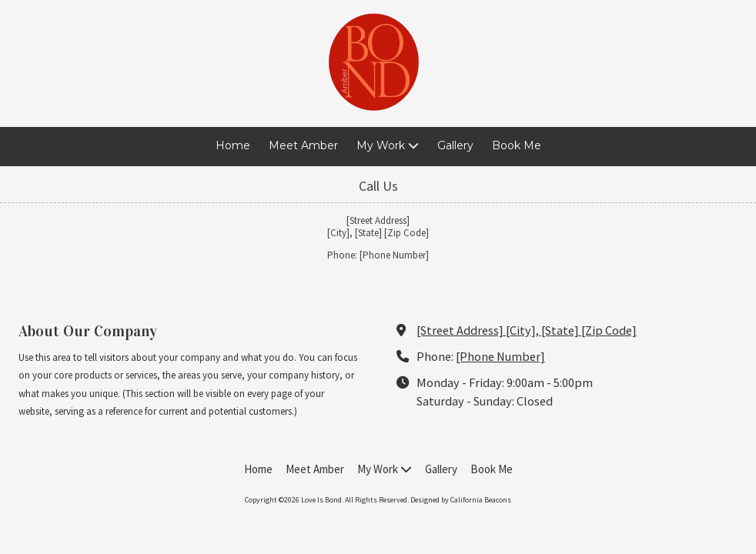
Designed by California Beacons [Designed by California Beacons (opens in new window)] (461, 500)
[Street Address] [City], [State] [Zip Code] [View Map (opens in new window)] (527, 330)
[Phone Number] (500, 356)
